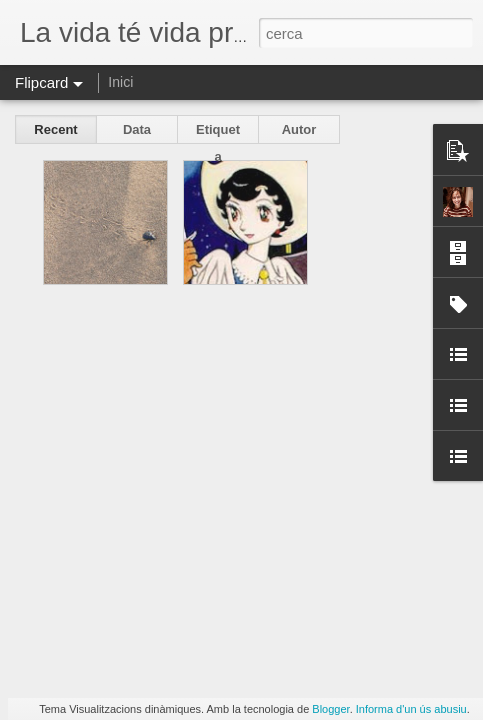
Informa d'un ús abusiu (411, 709)
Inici (120, 82)
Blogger (330, 709)
